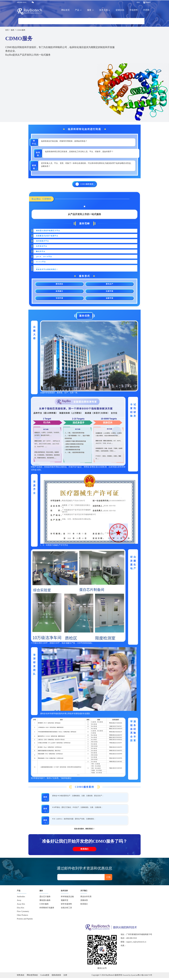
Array (19, 902)
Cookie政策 (45, 977)
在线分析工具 (66, 910)
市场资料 (134, 10)
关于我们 (85, 892)
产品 (78, 10)
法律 (65, 977)
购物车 (147, 2)
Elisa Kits (21, 910)
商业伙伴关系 (86, 899)
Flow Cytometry (23, 913)
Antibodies (21, 899)
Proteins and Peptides (25, 921)
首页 (7, 30)
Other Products (22, 917)
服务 (91, 10)
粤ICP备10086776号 (144, 977)
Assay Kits (21, 906)
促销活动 (120, 10)
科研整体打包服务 (47, 910)
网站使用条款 (32, 977)
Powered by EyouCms (128, 977)
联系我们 (84, 850)
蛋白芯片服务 (45, 899)
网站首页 (65, 10)
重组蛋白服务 (45, 902)
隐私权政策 (56, 977)
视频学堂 (65, 902)
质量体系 (84, 902)
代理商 (146, 10)
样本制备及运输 (67, 899)
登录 (138, 2)
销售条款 (21, 977)
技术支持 (105, 10)
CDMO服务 (24, 30)
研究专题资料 (66, 906)
